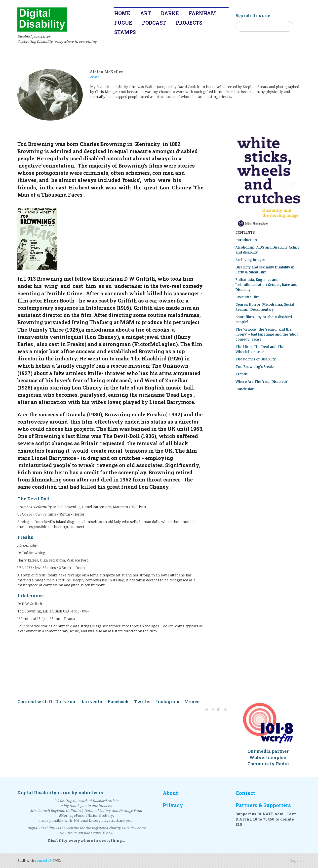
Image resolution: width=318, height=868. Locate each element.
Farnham (202, 13)
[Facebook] (213, 710)
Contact (245, 793)
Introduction (246, 240)
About (170, 793)
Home (122, 13)
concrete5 (43, 860)
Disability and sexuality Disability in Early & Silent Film (265, 270)
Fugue (123, 23)
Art (146, 13)
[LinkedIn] (219, 710)
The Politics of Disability (256, 359)
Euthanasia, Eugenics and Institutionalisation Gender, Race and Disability (266, 284)
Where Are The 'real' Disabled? (262, 381)
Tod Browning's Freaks (255, 367)
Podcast (154, 23)
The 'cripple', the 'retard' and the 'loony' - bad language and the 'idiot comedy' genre (267, 334)
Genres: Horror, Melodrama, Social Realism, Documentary (265, 307)
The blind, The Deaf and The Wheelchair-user (260, 349)
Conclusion (245, 389)
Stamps (125, 32)
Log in (295, 860)
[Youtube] (225, 710)
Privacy (173, 805)
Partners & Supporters (263, 805)
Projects (189, 23)
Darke (170, 13)
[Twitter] (207, 710)
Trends (241, 374)
